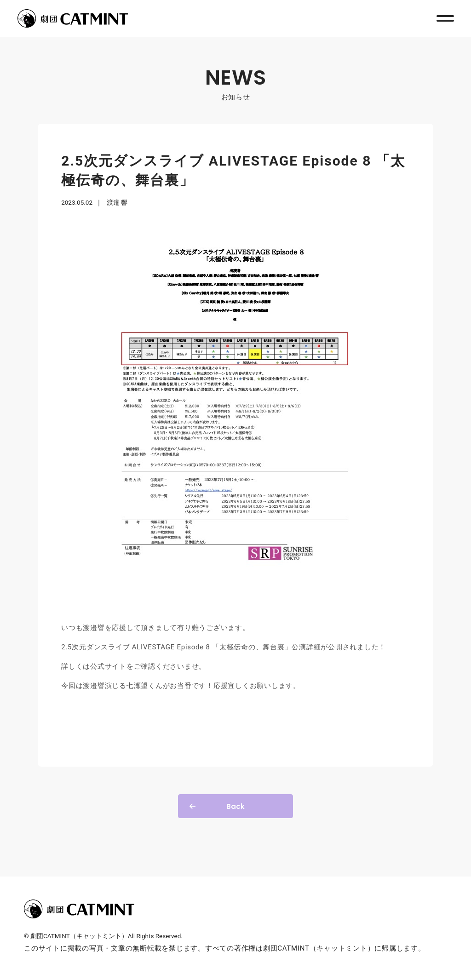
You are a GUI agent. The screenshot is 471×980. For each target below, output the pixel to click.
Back (235, 806)
